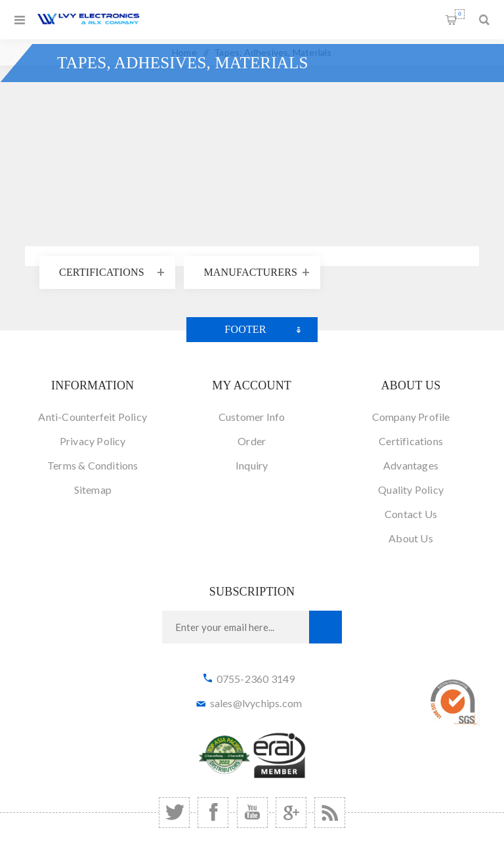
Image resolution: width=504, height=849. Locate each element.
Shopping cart (460, 14)
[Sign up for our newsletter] (236, 627)
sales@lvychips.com (256, 703)
